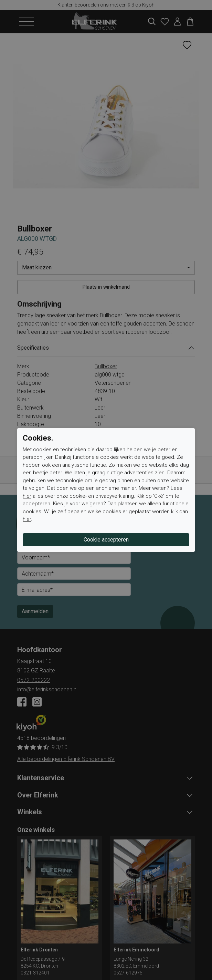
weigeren (92, 504)
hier (27, 496)
